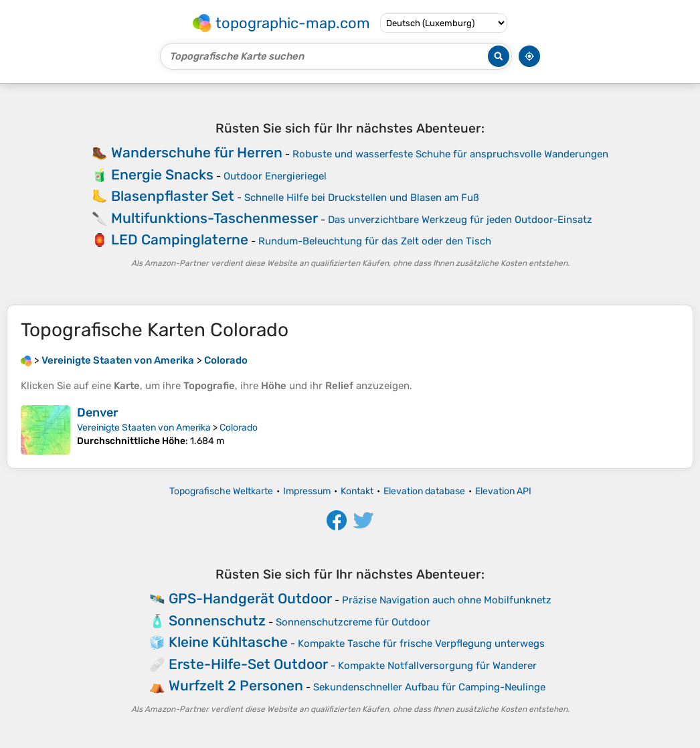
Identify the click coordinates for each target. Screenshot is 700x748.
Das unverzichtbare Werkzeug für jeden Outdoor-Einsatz (460, 220)
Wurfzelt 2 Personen (236, 685)
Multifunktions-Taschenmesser (214, 218)
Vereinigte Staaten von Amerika (144, 428)
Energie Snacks (162, 174)
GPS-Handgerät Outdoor (250, 598)
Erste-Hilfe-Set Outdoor (248, 664)
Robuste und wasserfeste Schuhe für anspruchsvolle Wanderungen (450, 154)
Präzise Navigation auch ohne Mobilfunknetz (447, 600)
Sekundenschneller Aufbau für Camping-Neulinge (429, 687)
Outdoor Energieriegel (275, 176)
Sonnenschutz (217, 620)
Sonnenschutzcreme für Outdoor (353, 622)
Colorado (239, 428)
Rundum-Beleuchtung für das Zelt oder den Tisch (375, 241)
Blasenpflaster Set (173, 196)
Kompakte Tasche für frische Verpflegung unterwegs (421, 644)
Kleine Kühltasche (228, 642)
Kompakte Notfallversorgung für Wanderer (437, 666)
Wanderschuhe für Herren (197, 152)
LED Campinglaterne (180, 239)
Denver (98, 413)
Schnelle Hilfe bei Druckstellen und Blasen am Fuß (362, 198)
